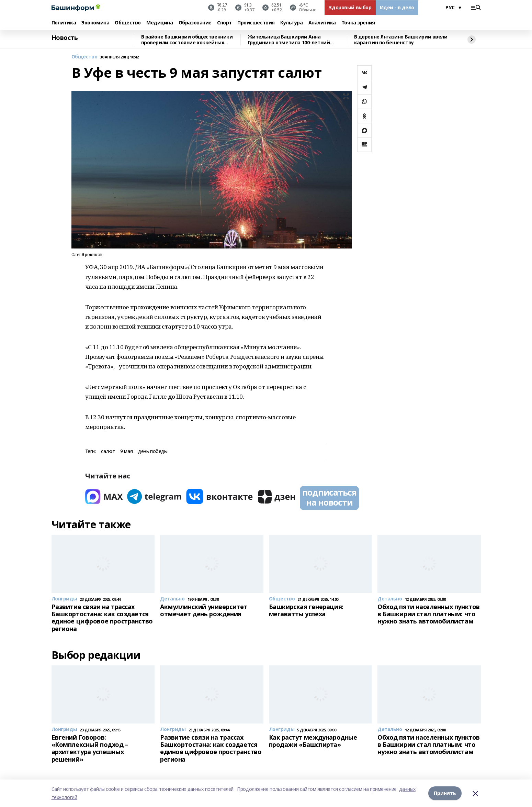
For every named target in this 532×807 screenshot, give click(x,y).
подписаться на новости (329, 497)
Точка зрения (358, 23)
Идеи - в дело (397, 7)
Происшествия (256, 23)
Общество (128, 23)
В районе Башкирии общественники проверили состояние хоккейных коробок (187, 40)
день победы (153, 451)
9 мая (126, 451)
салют (108, 451)
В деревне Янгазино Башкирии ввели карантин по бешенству (401, 40)
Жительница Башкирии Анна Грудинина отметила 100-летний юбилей (289, 40)
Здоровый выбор (350, 7)
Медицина (160, 23)
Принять (445, 793)
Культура (292, 23)
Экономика (95, 23)
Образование (195, 23)
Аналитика (322, 23)
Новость (65, 38)
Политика (64, 23)
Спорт (224, 23)
